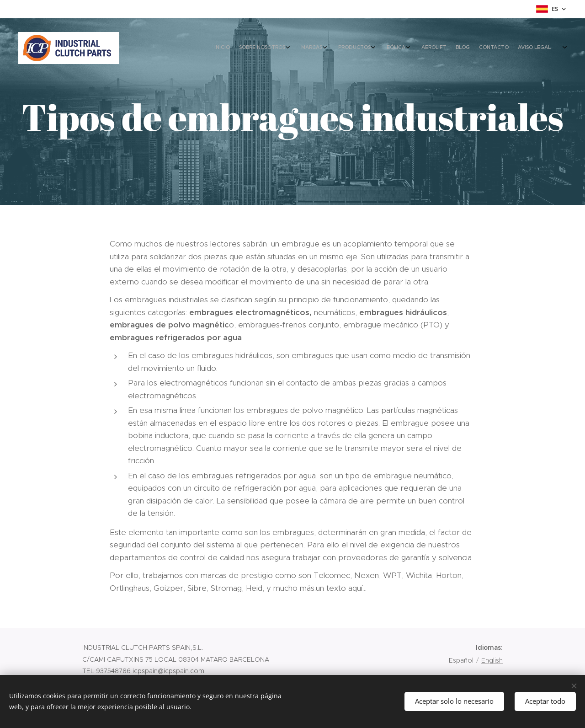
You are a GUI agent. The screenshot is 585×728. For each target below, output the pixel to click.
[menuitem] (449, 48)
